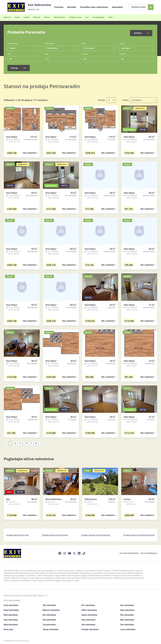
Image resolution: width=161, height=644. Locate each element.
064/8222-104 (33, 9)
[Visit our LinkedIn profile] (79, 552)
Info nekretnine (127, 604)
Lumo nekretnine (128, 628)
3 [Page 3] (20, 442)
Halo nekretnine (127, 608)
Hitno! (47, 17)
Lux (87, 17)
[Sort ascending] (109, 99)
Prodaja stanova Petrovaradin (55, 533)
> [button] (41, 442)
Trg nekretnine (49, 623)
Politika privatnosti (129, 552)
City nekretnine (49, 604)
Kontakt (72, 7)
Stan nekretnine (11, 618)
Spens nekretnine (89, 613)
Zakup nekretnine (51, 628)
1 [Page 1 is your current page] (10, 442)
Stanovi (7, 17)
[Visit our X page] (74, 552)
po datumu (137, 99)
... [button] (23, 442)
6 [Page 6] (26, 442)
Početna (59, 7)
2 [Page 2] (15, 442)
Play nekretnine (88, 618)
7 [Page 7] (31, 442)
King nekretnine (11, 623)
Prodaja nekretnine (90, 628)
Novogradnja (99, 17)
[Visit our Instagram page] (65, 552)
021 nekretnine (88, 604)
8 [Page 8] (36, 442)
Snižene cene (75, 17)
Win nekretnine (127, 613)
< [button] (6, 442)
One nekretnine (127, 623)
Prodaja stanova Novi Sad (17, 533)
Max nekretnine (127, 618)
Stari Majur (126, 47)
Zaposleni (117, 7)
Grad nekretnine (11, 604)
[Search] (151, 7)
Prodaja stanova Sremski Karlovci (96, 533)
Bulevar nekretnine (51, 608)
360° (111, 17)
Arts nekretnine (88, 623)
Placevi (37, 17)
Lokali (26, 17)
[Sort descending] (113, 99)
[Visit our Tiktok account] (84, 552)
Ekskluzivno (59, 17)
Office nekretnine (89, 608)
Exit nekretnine (49, 618)
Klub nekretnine (11, 613)
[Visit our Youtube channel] (69, 552)
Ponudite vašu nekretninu (94, 7)
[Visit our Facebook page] (60, 552)
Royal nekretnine (11, 608)
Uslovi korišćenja (149, 552)
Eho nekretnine (49, 613)
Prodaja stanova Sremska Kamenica (139, 533)
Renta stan (8, 628)
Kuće (17, 17)
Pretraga (19, 66)
